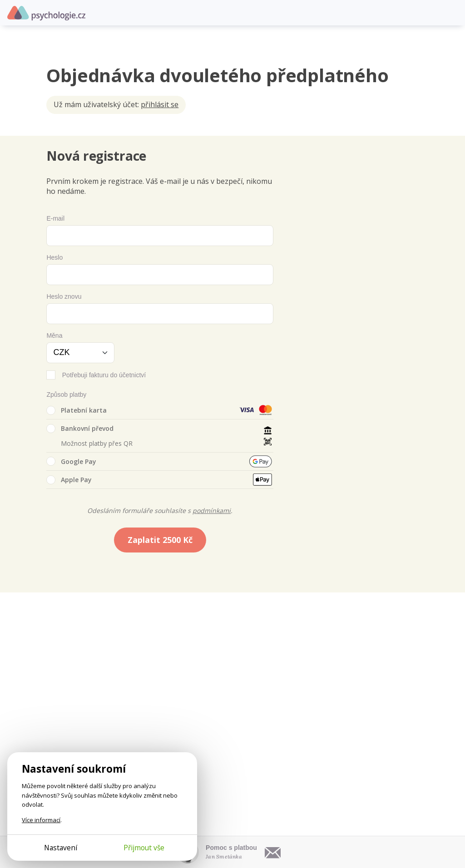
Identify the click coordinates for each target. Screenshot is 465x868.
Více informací (41, 820)
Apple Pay (69, 480)
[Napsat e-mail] (273, 852)
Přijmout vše (144, 848)
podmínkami (212, 510)
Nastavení (61, 848)
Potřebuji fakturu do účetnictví (104, 375)
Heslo (54, 257)
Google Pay (71, 461)
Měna (54, 335)
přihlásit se (160, 104)
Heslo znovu (64, 296)
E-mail (55, 218)
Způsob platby (66, 395)
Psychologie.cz (46, 13)
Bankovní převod (80, 429)
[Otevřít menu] (451, 13)
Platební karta (76, 410)
